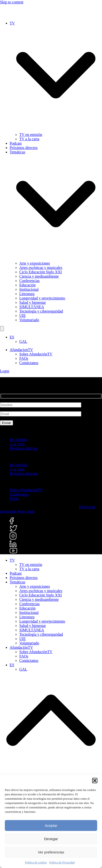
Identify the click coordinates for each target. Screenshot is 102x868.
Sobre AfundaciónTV (36, 354)
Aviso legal (26, 511)
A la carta (17, 444)
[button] (95, 781)
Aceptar (51, 825)
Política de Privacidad (62, 862)
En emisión (18, 440)
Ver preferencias (51, 852)
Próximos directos (24, 448)
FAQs (24, 358)
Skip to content (12, 2)
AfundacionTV (21, 350)
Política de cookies (36, 862)
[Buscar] (2, 329)
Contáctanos (29, 363)
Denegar (51, 839)
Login (5, 371)
